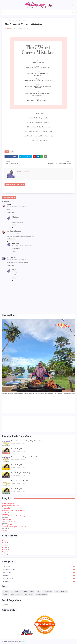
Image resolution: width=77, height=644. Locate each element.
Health (38, 591)
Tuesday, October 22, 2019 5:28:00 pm (17, 260)
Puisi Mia (6, 594)
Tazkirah (19, 594)
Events (25, 591)
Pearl (56, 591)
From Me (32, 591)
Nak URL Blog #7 (16, 465)
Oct (5, 551)
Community (6, 591)
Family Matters (39, 572)
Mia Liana (10, 29)
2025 (6, 540)
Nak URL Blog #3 (16, 449)
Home (6, 21)
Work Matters (39, 581)
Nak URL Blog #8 (16, 489)
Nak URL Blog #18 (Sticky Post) (21, 473)
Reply (9, 212)
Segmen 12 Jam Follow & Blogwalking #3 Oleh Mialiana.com (29, 441)
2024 (6, 549)
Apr (5, 542)
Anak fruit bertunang (9, 521)
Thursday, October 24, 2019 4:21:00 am (22, 219)
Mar (5, 544)
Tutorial (31, 594)
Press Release (64, 591)
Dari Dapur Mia (16, 591)
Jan (5, 548)
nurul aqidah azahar (14, 231)
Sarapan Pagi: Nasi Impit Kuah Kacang (14, 511)
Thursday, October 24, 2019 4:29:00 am (22, 246)
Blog (23, 641)
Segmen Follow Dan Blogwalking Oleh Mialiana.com (27, 457)
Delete (13, 212)
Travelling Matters (39, 578)
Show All (5, 530)
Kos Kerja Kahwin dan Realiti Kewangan (14, 516)
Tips (10, 21)
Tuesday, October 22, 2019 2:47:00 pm (17, 233)
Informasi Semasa (48, 591)
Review (13, 594)
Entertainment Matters (39, 569)
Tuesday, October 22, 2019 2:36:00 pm (17, 207)
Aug (5, 553)
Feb (5, 546)
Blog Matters (39, 566)
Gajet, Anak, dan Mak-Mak (10, 505)
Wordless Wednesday (42, 594)
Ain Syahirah (11, 258)
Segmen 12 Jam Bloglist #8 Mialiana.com (23, 481)
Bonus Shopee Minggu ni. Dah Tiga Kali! (14, 527)
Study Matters (39, 575)
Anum (9, 205)
